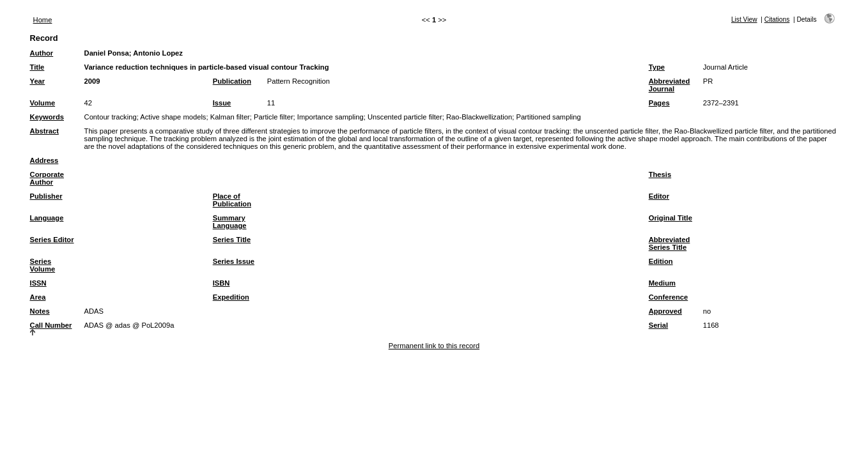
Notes (40, 311)
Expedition (231, 297)
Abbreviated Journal (670, 85)
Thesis (660, 174)
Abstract (44, 131)
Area (38, 297)
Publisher (46, 196)
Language (47, 218)
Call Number (51, 325)
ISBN (221, 283)
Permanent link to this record (434, 346)
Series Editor (52, 240)
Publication (232, 81)
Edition (661, 261)
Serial (658, 325)
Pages (659, 103)
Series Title (232, 240)
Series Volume (43, 265)
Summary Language (230, 222)
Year (38, 81)
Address (44, 160)
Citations (777, 19)
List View (744, 19)
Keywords (47, 117)
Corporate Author (47, 178)
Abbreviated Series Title (670, 243)
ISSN (38, 283)
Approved (665, 311)
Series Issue (234, 261)
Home (43, 20)
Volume (43, 103)
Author (42, 53)
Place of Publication (232, 200)
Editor (659, 196)
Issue (222, 103)
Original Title (670, 218)
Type (657, 67)
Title (37, 67)
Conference (669, 297)
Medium (662, 283)
